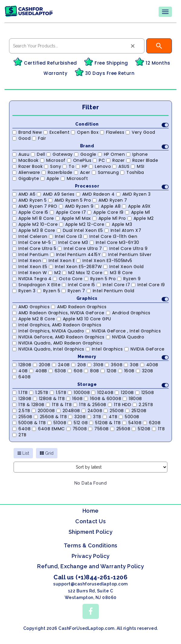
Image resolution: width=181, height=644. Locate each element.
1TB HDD (120, 405)
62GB (152, 423)
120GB (124, 392)
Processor (122, 187)
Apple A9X (136, 206)
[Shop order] (90, 467)
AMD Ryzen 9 (76, 206)
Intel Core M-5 (32, 242)
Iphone (137, 154)
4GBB (38, 371)
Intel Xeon (27, 261)
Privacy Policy (91, 556)
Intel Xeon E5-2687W (76, 267)
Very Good (141, 132)
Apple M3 (119, 224)
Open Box (85, 132)
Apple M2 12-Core (82, 224)
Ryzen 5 (49, 291)
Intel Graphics (104, 349)
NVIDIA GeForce (145, 349)
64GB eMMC (48, 429)
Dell (38, 154)
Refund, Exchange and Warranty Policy (90, 566)
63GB (57, 371)
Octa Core (68, 279)
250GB (114, 411)
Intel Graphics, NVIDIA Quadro (48, 331)
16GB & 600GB (103, 399)
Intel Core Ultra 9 (125, 248)
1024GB (102, 392)
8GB (92, 371)
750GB (77, 429)
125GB (145, 392)
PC (99, 160)
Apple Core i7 (68, 212)
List (23, 453)
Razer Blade (142, 160)
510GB (57, 423)
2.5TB (21, 411)
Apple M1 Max (73, 218)
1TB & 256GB (90, 405)
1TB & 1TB (59, 405)
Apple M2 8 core (34, 319)
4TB (110, 417)
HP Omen (112, 154)
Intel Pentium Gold (111, 291)
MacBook (26, 160)
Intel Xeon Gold (124, 267)
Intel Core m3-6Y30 (115, 242)
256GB (120, 429)
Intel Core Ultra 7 (80, 248)
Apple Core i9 (105, 212)
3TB (94, 417)
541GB (132, 423)
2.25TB (143, 405)
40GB (149, 365)
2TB (19, 435)
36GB (114, 365)
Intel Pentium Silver (127, 255)
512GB (141, 429)
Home (91, 511)
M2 (55, 273)
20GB (42, 365)
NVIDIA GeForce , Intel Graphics (123, 331)
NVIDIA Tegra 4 (32, 279)
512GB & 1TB (105, 423)
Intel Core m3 (70, 242)
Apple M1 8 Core (33, 218)
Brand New (27, 132)
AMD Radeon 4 (95, 194)
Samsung (105, 172)
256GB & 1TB (50, 417)
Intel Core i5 (79, 285)
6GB (75, 371)
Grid (47, 453)
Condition (122, 125)
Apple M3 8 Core (34, 230)
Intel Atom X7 (123, 230)
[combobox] (77, 46)
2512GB (136, 411)
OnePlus (79, 160)
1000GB (79, 392)
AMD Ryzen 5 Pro (70, 200)
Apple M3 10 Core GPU (84, 319)
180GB (132, 399)
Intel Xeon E (59, 261)
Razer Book (27, 166)
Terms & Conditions (91, 545)
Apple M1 (138, 212)
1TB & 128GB (28, 405)
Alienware (26, 172)
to (68, 166)
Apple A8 (108, 206)
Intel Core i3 (66, 236)
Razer (116, 160)
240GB (92, 411)
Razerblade (57, 172)
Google (85, 154)
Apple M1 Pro (109, 218)
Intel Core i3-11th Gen (110, 236)
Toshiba (132, 172)
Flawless (112, 132)
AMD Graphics (31, 307)
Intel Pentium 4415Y (76, 255)
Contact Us (90, 521)
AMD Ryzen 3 (134, 194)
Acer (82, 172)
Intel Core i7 (113, 285)
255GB (22, 417)
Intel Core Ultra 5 (34, 248)
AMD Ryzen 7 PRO (35, 206)
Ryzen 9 (129, 279)
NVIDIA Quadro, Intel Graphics (48, 349)
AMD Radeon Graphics (79, 307)
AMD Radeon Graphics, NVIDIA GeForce (58, 313)
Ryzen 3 (24, 291)
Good (21, 138)
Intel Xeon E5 (30, 267)
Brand (124, 147)
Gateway (60, 154)
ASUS (121, 166)
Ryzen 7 (73, 291)
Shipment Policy (91, 532)
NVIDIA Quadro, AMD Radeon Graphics (57, 343)
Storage (123, 385)
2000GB (43, 411)
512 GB (78, 423)
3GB (131, 365)
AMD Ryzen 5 (30, 200)
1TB (158, 429)
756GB (99, 429)
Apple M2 (141, 218)
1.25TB (39, 392)
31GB (95, 365)
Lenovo (100, 166)
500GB (129, 417)
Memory (123, 357)
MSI (138, 166)
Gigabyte (26, 178)
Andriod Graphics (128, 313)
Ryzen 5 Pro (100, 279)
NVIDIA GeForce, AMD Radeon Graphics (58, 337)
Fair (39, 138)
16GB (126, 371)
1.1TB (20, 392)
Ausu (21, 154)
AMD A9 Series (56, 194)
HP (82, 166)
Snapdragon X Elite (36, 285)
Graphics (123, 299)
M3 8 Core (118, 273)
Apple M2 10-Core (35, 224)
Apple (50, 178)
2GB (79, 365)
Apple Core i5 (30, 212)
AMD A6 (24, 194)
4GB (20, 371)
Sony (53, 166)
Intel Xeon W (30, 273)
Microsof (53, 160)
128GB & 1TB (49, 399)
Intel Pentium (31, 255)
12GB (109, 371)
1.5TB (58, 392)
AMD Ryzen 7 (110, 200)
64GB (21, 377)
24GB (61, 365)
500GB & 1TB (29, 423)
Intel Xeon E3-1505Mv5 (104, 261)
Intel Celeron (30, 236)
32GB (145, 371)
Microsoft (74, 178)
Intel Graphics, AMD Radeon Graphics (57, 325)
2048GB (68, 411)
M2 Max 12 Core (82, 273)
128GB (22, 365)
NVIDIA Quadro (125, 337)
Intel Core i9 (148, 285)
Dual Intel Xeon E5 (80, 230)
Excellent (57, 132)
